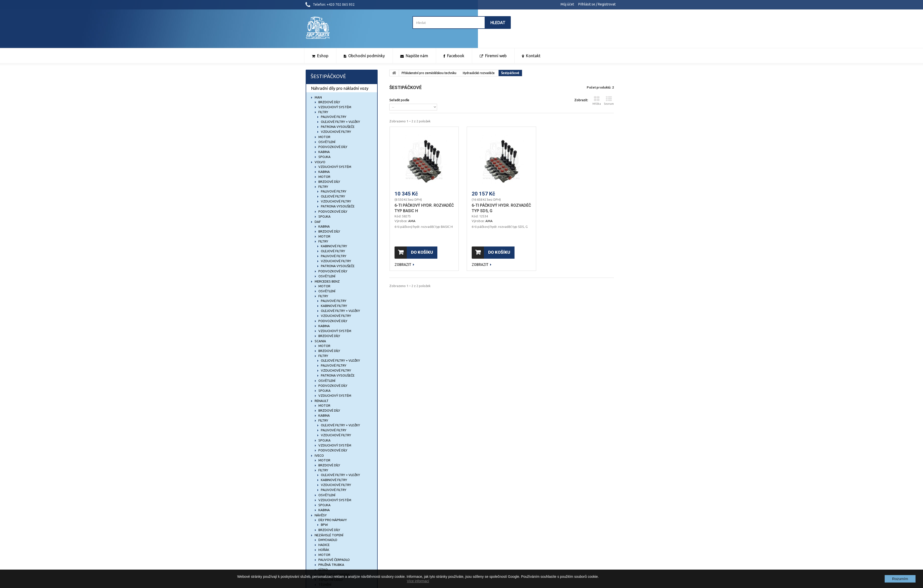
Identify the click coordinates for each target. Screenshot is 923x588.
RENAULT (321, 401)
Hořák (323, 550)
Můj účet (567, 4)
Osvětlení (326, 142)
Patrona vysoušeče (337, 127)
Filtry (323, 112)
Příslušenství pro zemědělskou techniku (429, 73)
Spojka (324, 157)
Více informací (418, 581)
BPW (324, 525)
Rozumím (900, 579)
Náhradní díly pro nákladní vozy (340, 88)
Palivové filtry (333, 117)
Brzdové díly (329, 102)
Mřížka (597, 101)
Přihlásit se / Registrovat (597, 4)
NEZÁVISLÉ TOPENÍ (329, 535)
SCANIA (320, 341)
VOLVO (320, 162)
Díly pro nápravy (332, 520)
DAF (317, 222)
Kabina (324, 152)
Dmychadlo (327, 540)
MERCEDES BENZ (327, 281)
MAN (318, 97)
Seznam (609, 101)
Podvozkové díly (332, 147)
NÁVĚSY (320, 515)
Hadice (324, 545)
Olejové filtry (333, 196)
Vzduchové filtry (336, 132)
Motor (324, 137)
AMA (412, 221)
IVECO (319, 455)
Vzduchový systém (334, 107)
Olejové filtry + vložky (340, 122)
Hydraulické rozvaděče (479, 73)
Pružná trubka (331, 565)
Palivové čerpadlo (334, 560)
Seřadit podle (399, 100)
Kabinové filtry (334, 246)
